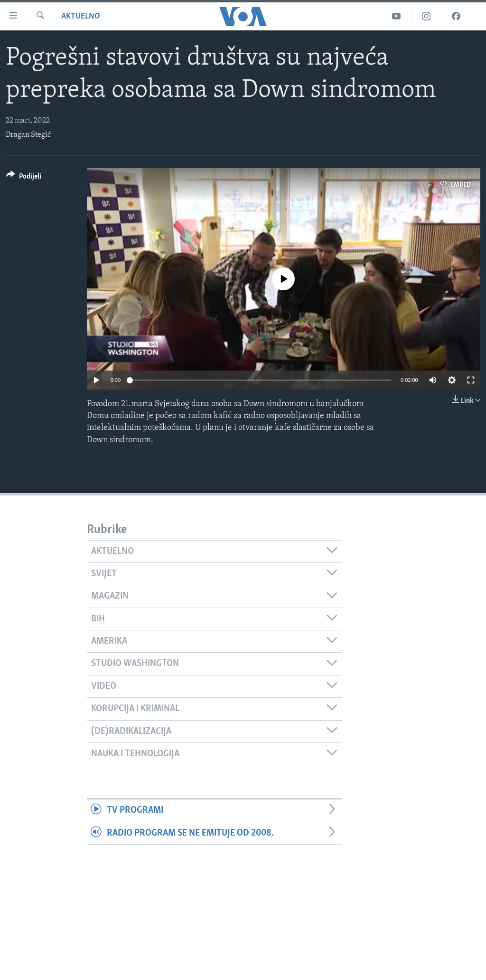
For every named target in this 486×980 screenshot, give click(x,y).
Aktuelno (81, 16)
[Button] (24, 178)
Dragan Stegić (28, 135)
